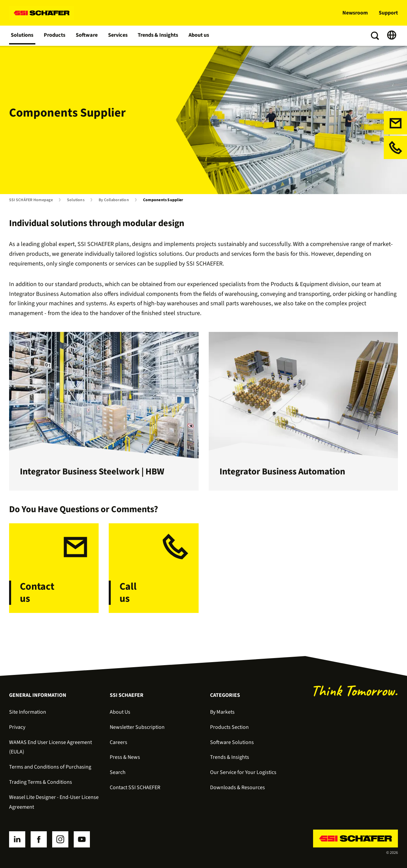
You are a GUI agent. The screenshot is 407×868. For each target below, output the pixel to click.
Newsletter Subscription (137, 727)
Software (87, 36)
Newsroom (355, 13)
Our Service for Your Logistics (243, 772)
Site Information (28, 712)
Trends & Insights (159, 36)
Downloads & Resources (238, 787)
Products (55, 36)
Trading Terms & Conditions (41, 782)
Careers (118, 742)
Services (118, 36)
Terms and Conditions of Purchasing (50, 767)
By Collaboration (114, 200)
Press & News (125, 757)
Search (118, 772)
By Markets (222, 712)
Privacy (17, 727)
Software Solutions (232, 742)
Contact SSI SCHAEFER (135, 787)
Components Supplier (163, 200)
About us (200, 36)
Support (388, 13)
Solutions (22, 36)
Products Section (229, 727)
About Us (120, 712)
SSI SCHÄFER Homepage (31, 200)
